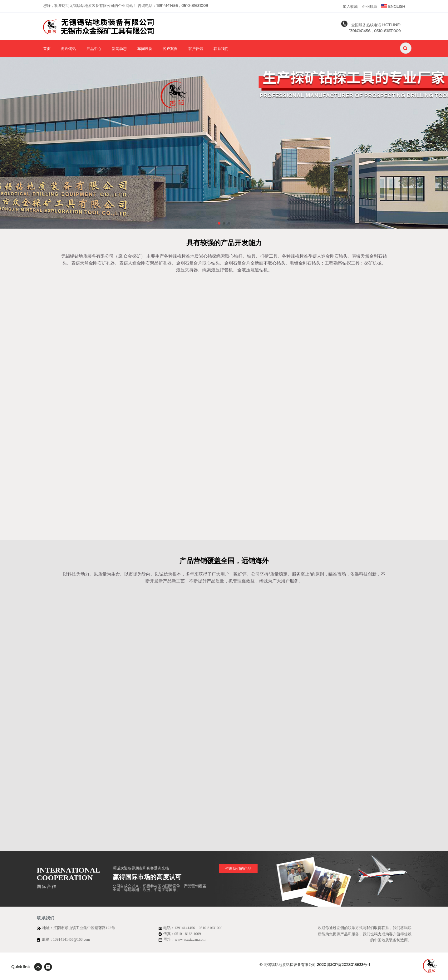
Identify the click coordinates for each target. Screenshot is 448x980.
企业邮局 (369, 7)
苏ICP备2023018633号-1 (349, 965)
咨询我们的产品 (238, 869)
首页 (47, 49)
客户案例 (170, 49)
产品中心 (94, 49)
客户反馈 (196, 49)
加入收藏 (350, 7)
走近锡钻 (68, 49)
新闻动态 (119, 49)
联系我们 (221, 49)
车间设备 (145, 49)
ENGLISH (393, 6)
